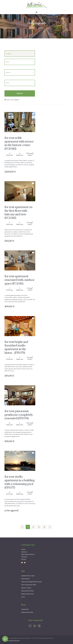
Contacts (24, 557)
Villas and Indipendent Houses (32, 582)
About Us (24, 552)
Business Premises (27, 591)
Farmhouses (25, 579)
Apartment (25, 609)
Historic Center (26, 588)
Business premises (28, 594)
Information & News (28, 554)
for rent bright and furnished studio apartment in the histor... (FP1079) (16, 347)
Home (31, 28)
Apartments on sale (28, 576)
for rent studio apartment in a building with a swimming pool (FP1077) (20, 482)
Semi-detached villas (29, 585)
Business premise (27, 612)
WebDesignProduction (12, 641)
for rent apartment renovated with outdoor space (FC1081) (19, 280)
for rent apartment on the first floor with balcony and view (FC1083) (18, 212)
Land (23, 597)
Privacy (24, 559)
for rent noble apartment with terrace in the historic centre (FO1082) (19, 143)
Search (20, 93)
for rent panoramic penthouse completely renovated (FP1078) (19, 415)
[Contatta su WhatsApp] (5, 639)
